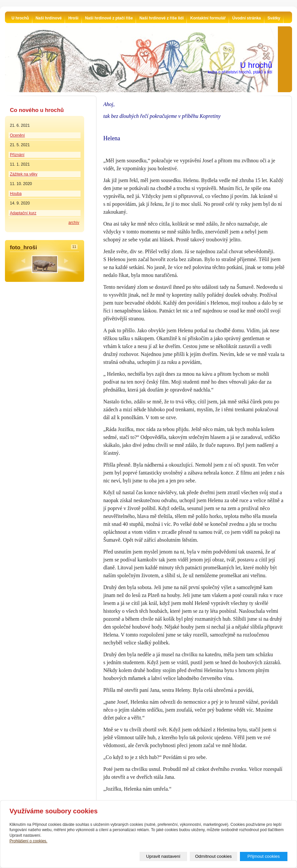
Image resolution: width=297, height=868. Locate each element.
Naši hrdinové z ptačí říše (109, 18)
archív (74, 223)
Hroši (73, 18)
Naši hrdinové (49, 18)
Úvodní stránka (247, 18)
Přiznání (17, 155)
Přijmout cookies (264, 856)
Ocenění (17, 135)
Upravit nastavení (163, 856)
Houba (16, 194)
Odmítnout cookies (213, 856)
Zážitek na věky (24, 174)
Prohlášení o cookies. (29, 841)
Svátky (274, 18)
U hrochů (20, 18)
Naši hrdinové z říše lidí (161, 18)
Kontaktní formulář (208, 18)
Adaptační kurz (23, 213)
